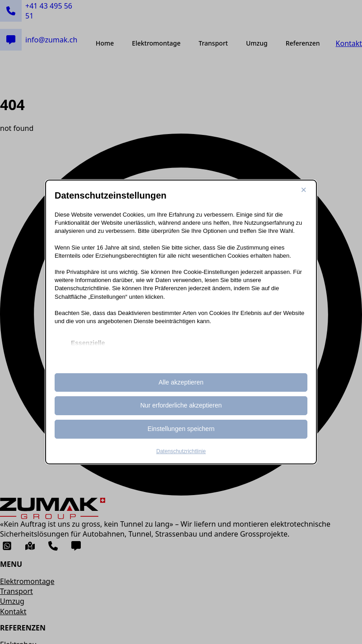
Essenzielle (88, 343)
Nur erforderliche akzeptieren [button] (181, 405)
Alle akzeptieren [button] (181, 382)
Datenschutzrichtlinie (181, 451)
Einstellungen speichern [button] (181, 429)
